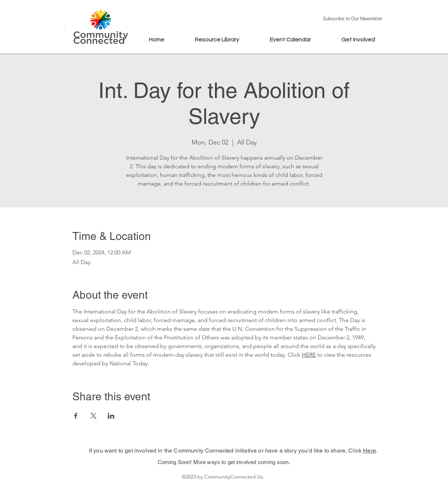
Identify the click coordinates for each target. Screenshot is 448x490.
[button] (352, 18)
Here (369, 451)
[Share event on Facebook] (76, 416)
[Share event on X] (93, 416)
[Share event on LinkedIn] (111, 416)
